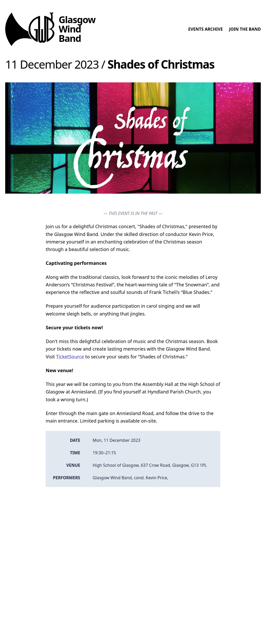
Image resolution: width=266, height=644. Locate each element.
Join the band (245, 29)
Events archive (205, 29)
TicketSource (70, 357)
